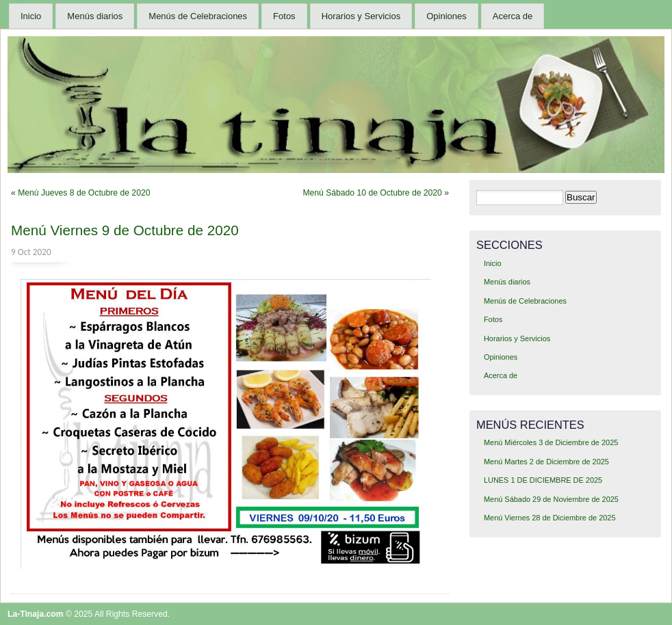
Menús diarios (95, 16)
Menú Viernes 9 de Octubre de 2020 (125, 230)
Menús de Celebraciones (198, 16)
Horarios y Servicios (361, 16)
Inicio (31, 16)
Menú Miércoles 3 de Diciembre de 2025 (551, 442)
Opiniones (447, 16)
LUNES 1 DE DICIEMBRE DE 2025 (543, 480)
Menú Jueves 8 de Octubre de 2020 (84, 193)
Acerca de (513, 16)
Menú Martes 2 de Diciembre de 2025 (546, 462)
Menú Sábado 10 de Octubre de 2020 (372, 193)
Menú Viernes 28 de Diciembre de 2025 (550, 518)
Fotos (284, 16)
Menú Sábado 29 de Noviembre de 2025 (551, 499)
